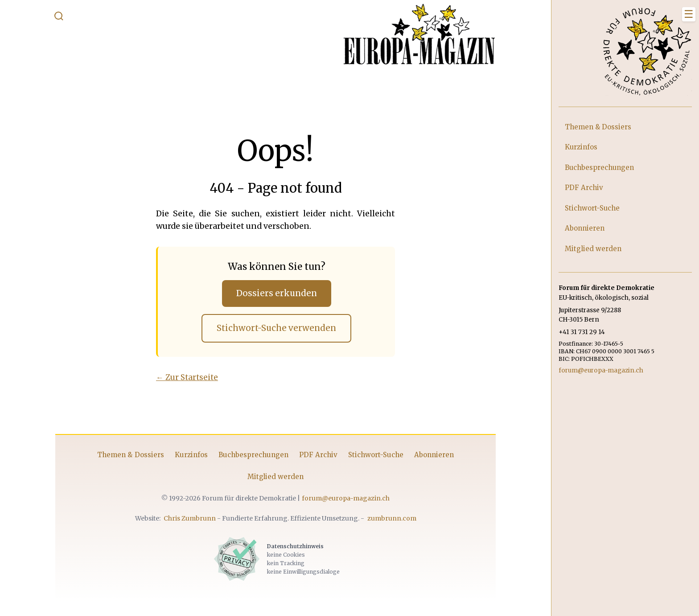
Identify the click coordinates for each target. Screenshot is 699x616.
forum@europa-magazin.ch (346, 498)
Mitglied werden (275, 477)
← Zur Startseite (187, 377)
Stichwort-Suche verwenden (276, 328)
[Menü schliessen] (689, 14)
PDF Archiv (318, 455)
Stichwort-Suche (376, 455)
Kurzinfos (191, 455)
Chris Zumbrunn (190, 518)
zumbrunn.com (392, 518)
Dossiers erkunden (277, 293)
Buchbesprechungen (253, 455)
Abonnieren (434, 455)
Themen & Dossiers (131, 455)
